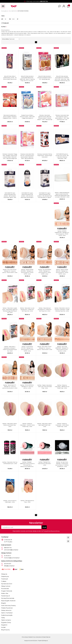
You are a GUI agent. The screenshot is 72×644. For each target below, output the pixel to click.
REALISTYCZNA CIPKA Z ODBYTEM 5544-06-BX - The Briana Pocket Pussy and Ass (10, 78)
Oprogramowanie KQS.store (31, 641)
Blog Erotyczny (5, 630)
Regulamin (4, 625)
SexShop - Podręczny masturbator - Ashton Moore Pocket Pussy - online (62, 425)
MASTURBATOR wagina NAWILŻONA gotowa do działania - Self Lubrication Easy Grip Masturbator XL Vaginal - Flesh (45, 195)
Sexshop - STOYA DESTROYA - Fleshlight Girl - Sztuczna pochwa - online (27, 387)
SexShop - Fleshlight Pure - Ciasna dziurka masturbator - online (45, 464)
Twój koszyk (4, 579)
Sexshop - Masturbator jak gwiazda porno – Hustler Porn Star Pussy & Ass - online (45, 309)
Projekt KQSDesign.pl (43, 641)
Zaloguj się (4, 574)
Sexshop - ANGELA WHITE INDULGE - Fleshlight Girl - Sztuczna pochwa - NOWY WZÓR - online (62, 272)
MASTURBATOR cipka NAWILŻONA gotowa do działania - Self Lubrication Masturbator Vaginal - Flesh (10, 195)
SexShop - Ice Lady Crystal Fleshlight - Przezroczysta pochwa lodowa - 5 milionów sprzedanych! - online (62, 464)
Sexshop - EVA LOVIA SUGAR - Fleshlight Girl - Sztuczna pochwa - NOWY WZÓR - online (10, 271)
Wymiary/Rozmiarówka (8, 598)
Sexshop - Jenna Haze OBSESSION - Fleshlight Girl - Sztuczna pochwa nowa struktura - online (62, 349)
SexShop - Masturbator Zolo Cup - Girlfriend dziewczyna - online (10, 463)
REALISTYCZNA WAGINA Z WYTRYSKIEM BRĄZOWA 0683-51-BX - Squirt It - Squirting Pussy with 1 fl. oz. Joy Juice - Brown (27, 78)
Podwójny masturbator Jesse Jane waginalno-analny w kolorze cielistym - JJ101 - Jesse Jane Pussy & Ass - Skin (62, 117)
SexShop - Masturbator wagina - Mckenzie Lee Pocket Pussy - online (10, 425)
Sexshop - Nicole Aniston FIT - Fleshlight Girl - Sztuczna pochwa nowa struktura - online (10, 387)
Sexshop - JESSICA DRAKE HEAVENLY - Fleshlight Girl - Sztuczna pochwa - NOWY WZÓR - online (27, 272)
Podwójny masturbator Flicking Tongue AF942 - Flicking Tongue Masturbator (45, 155)
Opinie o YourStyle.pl (7, 613)
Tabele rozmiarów (6, 620)
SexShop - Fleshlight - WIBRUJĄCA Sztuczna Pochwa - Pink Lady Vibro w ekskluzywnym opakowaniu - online (27, 464)
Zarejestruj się (5, 576)
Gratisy (3, 618)
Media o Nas (5, 593)
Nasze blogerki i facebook (8, 601)
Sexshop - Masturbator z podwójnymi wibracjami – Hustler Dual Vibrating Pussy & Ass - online (10, 349)
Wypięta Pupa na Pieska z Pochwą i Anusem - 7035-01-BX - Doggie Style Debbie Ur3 (27, 117)
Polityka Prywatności (7, 608)
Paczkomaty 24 (6, 596)
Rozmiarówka (5, 589)
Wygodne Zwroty (6, 623)
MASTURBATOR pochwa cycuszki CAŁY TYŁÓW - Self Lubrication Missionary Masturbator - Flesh (62, 156)
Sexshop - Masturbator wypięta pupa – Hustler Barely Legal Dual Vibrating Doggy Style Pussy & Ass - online (10, 310)
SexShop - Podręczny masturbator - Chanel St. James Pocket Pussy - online (27, 425)
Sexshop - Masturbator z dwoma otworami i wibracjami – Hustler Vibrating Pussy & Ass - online (62, 309)
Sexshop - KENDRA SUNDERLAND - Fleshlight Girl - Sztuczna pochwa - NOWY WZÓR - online (62, 233)
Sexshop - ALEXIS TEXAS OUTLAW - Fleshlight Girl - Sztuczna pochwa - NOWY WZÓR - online (27, 349)
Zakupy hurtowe (6, 586)
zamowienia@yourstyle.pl (11, 550)
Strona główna (5, 11)
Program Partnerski (7, 591)
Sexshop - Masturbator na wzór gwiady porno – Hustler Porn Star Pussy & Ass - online (27, 309)
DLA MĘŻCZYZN (13, 11)
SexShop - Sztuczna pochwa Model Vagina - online (10, 501)
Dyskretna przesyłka (7, 615)
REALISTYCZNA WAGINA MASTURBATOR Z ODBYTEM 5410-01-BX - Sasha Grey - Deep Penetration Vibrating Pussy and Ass (62, 78)
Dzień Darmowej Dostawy (8, 606)
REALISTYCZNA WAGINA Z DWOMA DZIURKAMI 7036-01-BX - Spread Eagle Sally (45, 78)
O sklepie (4, 581)
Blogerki (3, 603)
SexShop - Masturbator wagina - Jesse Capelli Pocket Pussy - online (45, 425)
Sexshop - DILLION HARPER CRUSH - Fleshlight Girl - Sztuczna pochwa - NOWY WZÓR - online (45, 272)
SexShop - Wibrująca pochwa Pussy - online (27, 501)
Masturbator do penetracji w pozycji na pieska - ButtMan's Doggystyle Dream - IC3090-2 (10, 117)
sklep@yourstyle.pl (9, 566)
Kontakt (3, 627)
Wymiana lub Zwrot (7, 584)
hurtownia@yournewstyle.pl (12, 558)
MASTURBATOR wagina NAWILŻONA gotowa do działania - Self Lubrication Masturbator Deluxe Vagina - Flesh (27, 195)
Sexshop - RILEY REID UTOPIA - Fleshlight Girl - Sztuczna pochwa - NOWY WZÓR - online (45, 348)
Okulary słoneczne (6, 610)
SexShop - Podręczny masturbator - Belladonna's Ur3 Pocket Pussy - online (62, 387)
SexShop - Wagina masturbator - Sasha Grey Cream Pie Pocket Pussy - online (45, 387)
